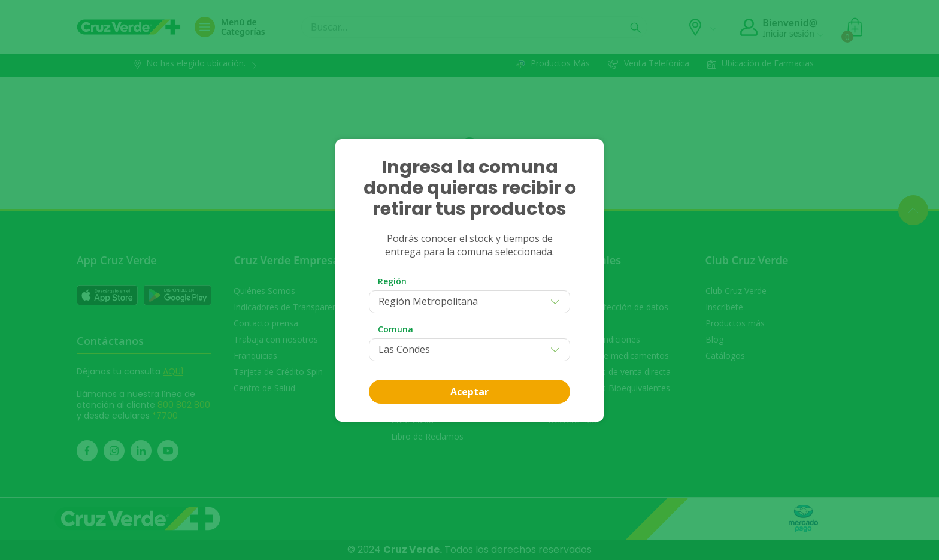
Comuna (396, 329)
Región (392, 281)
